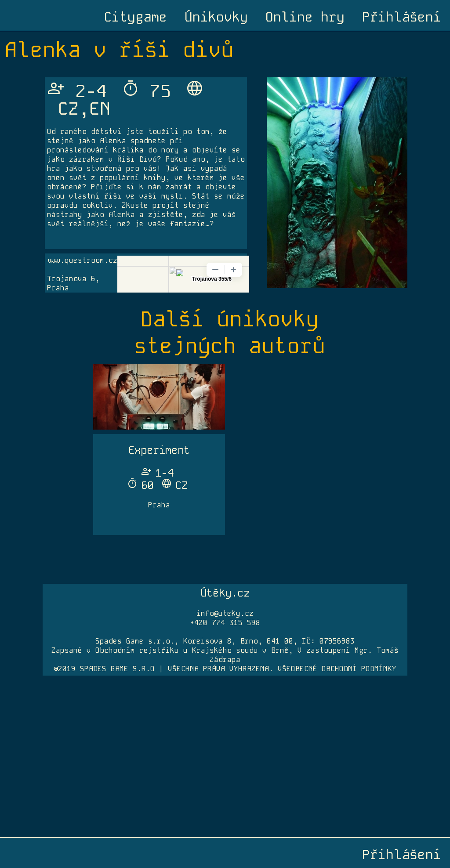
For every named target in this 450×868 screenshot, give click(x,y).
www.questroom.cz (82, 260)
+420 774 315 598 (225, 623)
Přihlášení (402, 17)
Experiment (159, 450)
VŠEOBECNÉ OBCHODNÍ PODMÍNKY (337, 669)
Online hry (305, 17)
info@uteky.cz (225, 613)
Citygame (135, 17)
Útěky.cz (225, 593)
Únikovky (216, 17)
